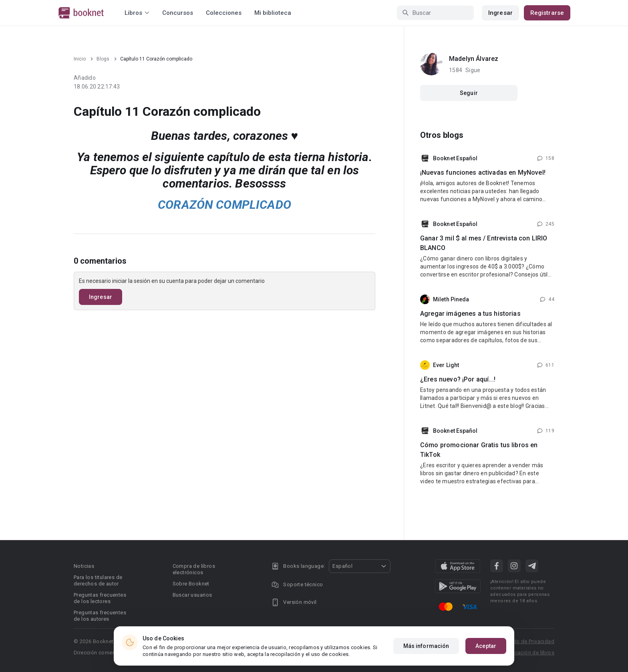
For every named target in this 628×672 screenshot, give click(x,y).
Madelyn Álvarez (474, 59)
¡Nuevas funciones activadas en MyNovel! (483, 173)
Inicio (80, 59)
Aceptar (486, 646)
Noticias (84, 566)
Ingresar (500, 13)
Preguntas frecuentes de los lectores (100, 598)
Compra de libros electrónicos (194, 569)
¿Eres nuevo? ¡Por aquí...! (458, 379)
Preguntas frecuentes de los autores (100, 616)
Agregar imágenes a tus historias (470, 314)
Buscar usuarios (192, 595)
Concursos (178, 13)
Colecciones (224, 13)
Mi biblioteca (273, 13)
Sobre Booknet (191, 584)
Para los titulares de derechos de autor (98, 580)
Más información (426, 646)
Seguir (469, 93)
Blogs (103, 59)
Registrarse (547, 13)
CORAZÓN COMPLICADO (224, 205)
